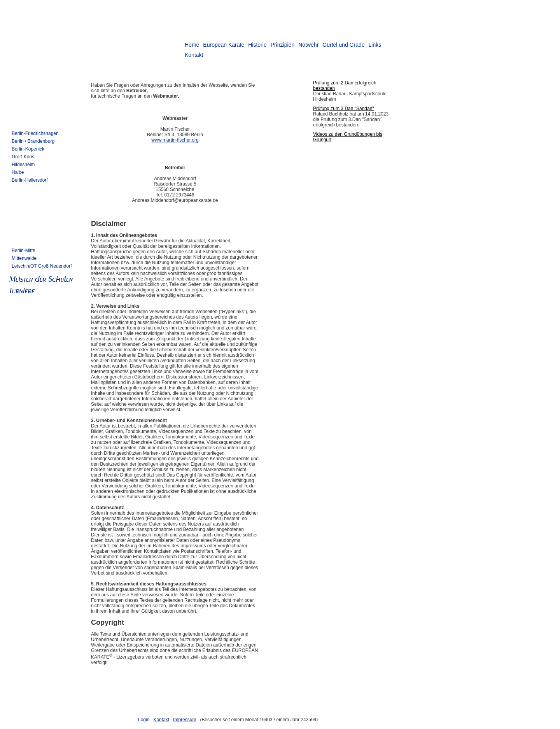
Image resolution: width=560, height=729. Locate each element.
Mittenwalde (24, 258)
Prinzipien (283, 45)
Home (192, 45)
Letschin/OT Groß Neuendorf (42, 266)
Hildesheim (23, 165)
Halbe (18, 172)
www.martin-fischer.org (175, 140)
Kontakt (161, 720)
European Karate (224, 45)
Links (375, 45)
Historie (257, 45)
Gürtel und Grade (343, 45)
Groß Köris (23, 157)
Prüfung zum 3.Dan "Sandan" (344, 109)
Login (144, 720)
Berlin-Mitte (24, 251)
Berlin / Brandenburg (33, 141)
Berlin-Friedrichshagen (35, 133)
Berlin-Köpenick (28, 149)
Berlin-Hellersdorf (30, 180)
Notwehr (308, 45)
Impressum (185, 720)
